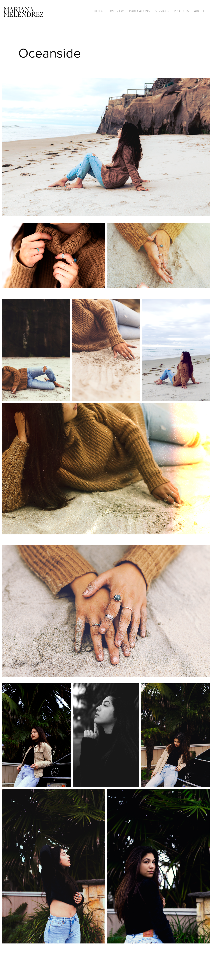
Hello (99, 11)
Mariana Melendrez (24, 13)
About (199, 11)
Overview (116, 11)
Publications (139, 11)
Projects (181, 11)
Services (162, 11)
